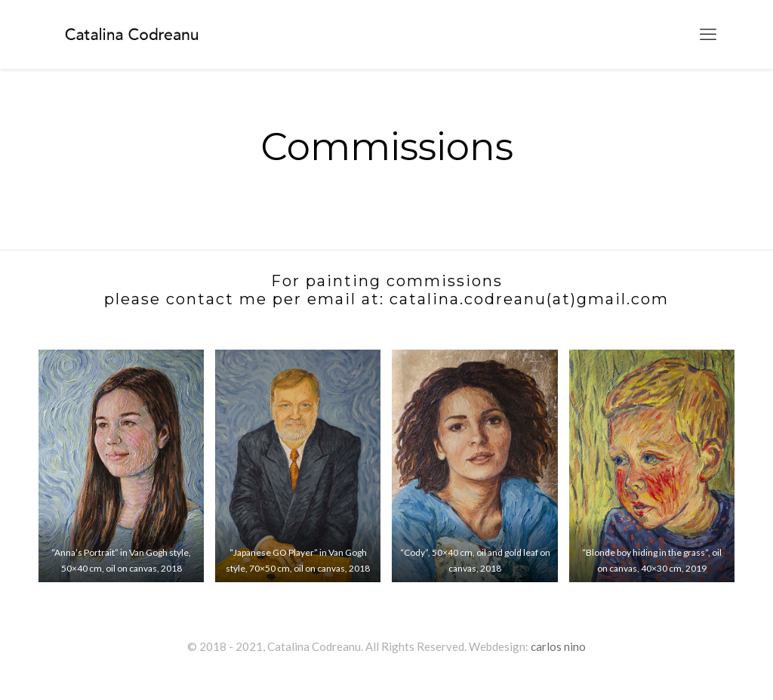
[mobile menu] (708, 34)
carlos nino (558, 646)
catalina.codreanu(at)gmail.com (529, 299)
